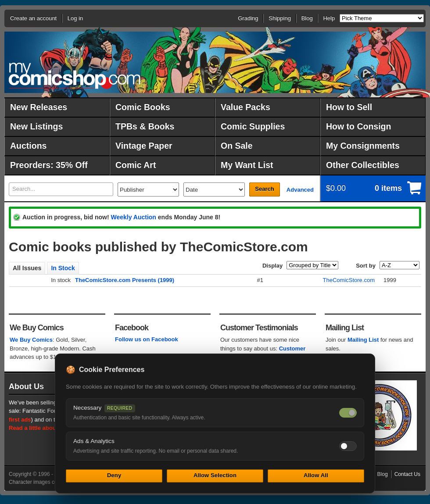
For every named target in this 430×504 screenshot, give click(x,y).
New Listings (36, 126)
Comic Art (136, 165)
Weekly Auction (133, 217)
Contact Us (407, 474)
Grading (248, 18)
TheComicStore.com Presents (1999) (125, 280)
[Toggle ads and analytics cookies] (348, 446)
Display (272, 266)
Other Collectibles (363, 165)
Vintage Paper (144, 146)
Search (264, 189)
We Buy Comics (31, 340)
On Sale (237, 146)
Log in (75, 18)
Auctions (28, 146)
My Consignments (363, 146)
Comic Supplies (253, 126)
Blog (307, 18)
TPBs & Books (145, 126)
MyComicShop (75, 76)
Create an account (33, 18)
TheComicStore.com (349, 280)
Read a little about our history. (50, 428)
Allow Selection (215, 475)
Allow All (316, 475)
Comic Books (143, 107)
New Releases (39, 107)
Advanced (300, 190)
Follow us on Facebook (147, 339)
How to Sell (349, 107)
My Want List (247, 165)
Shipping (280, 18)
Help (329, 18)
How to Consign (358, 126)
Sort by (366, 266)
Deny (114, 475)
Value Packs (245, 107)
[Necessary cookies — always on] (348, 413)
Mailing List (363, 340)
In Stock (63, 268)
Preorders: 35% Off (49, 165)
